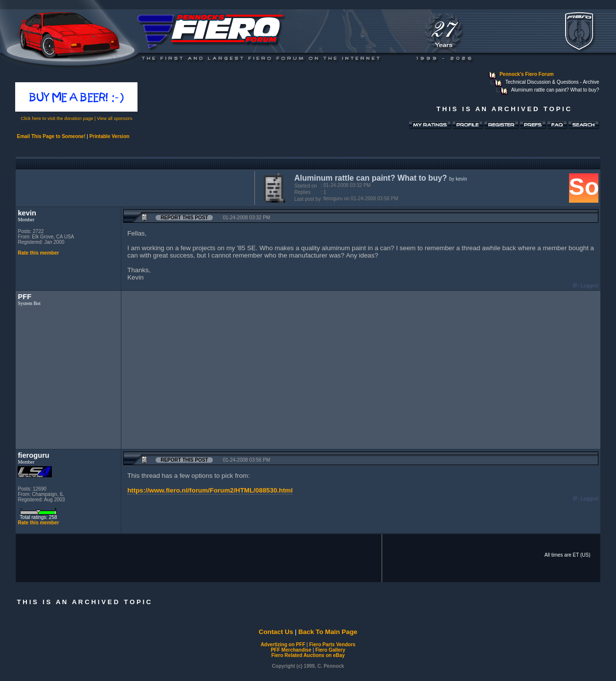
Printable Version (110, 136)
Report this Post (184, 218)
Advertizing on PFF (283, 645)
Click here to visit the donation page (57, 118)
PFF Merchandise (291, 650)
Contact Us (276, 632)
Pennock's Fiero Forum (527, 74)
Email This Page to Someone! (51, 136)
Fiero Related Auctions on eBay (308, 655)
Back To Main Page (328, 632)
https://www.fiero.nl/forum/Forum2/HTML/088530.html (210, 490)
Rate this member (38, 253)
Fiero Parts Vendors (332, 645)
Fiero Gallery (330, 650)
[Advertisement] (133, 187)
